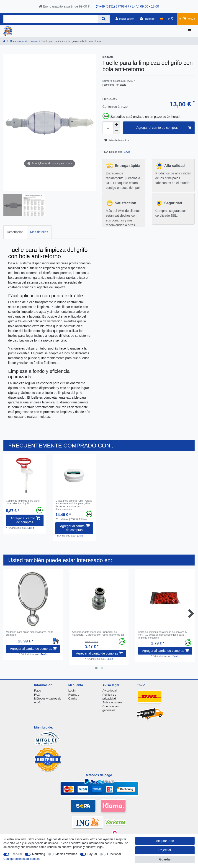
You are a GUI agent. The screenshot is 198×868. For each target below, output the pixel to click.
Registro (74, 695)
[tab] (15, 232)
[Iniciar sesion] (125, 19)
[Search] (104, 19)
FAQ (37, 695)
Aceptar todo (165, 841)
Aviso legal (110, 690)
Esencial (16, 854)
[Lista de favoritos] (171, 19)
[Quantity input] (108, 128)
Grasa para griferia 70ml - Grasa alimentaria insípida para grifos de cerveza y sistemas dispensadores (74, 505)
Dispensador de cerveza (23, 41)
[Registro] (147, 19)
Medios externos (66, 854)
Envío (127, 152)
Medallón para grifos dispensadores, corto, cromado (30, 633)
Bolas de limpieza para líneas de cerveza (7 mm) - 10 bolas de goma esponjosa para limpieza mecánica (163, 635)
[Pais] (161, 19)
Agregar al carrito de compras (164, 128)
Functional (114, 854)
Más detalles (39, 232)
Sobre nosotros (113, 702)
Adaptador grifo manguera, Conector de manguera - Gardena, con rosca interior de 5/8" (99, 633)
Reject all (165, 850)
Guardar (165, 859)
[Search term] (51, 19)
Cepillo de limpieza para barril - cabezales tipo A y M (23, 502)
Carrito (73, 698)
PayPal (92, 854)
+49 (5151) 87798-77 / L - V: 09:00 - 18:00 (127, 6)
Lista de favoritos (117, 140)
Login (72, 690)
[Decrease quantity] (117, 131)
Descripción (15, 232)
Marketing (39, 854)
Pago (38, 690)
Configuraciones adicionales (22, 859)
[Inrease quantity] (117, 125)
